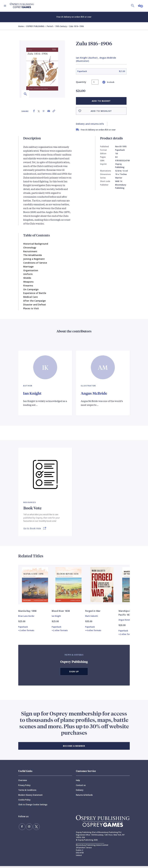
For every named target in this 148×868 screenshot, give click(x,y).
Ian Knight (33, 393)
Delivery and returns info (90, 124)
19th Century (61, 26)
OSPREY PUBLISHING (35, 26)
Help (78, 782)
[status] (95, 82)
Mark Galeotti (92, 618)
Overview (23, 782)
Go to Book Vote (32, 528)
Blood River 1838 (61, 613)
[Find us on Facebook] (21, 828)
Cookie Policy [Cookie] (24, 802)
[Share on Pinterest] (44, 111)
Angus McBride (95, 393)
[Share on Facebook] (34, 111)
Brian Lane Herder (26, 618)
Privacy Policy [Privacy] (24, 787)
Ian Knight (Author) (87, 58)
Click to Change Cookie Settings (33, 806)
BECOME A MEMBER (74, 748)
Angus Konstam (126, 622)
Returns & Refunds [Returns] (84, 797)
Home (21, 26)
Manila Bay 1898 (27, 613)
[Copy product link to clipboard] (54, 111)
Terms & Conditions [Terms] (27, 792)
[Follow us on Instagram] (27, 828)
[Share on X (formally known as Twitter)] (39, 111)
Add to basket (101, 101)
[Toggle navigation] (5, 6)
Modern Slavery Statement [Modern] (30, 797)
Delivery (80, 792)
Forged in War (93, 613)
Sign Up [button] (74, 673)
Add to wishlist (101, 111)
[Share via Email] (49, 111)
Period (50, 26)
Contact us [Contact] (81, 787)
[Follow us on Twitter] (33, 828)
